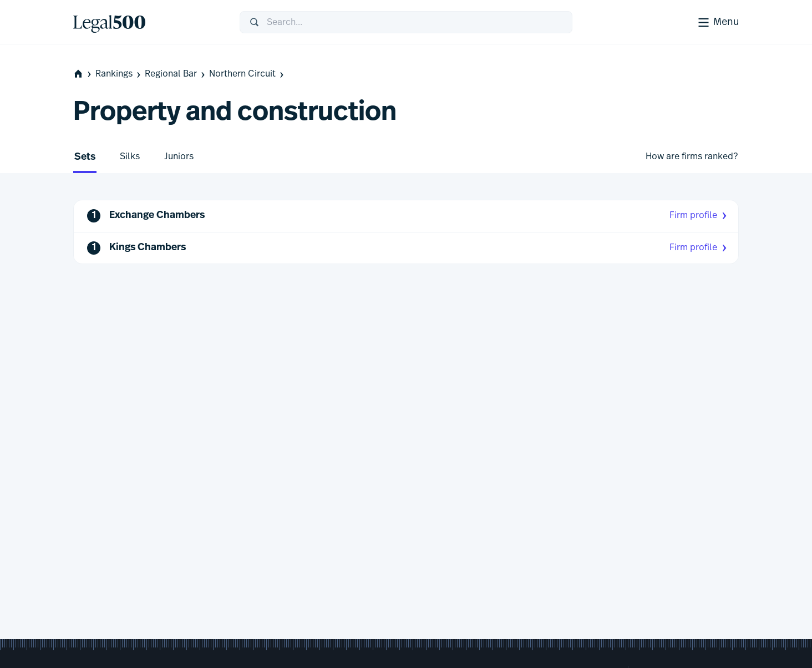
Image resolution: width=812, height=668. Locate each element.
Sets (85, 157)
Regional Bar (176, 74)
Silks (130, 156)
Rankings (119, 74)
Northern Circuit (247, 74)
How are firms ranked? (692, 156)
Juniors (179, 156)
